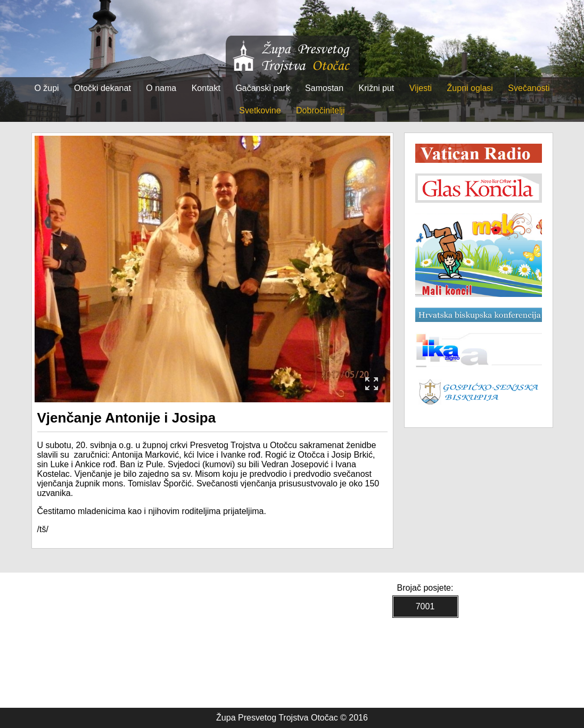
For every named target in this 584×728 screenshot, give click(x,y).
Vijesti (421, 88)
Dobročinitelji (320, 110)
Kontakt (206, 88)
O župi (46, 88)
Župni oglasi (470, 88)
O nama (161, 88)
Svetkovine (260, 110)
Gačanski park (262, 88)
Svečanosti (529, 88)
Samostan (324, 88)
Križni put (377, 88)
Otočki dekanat (102, 88)
